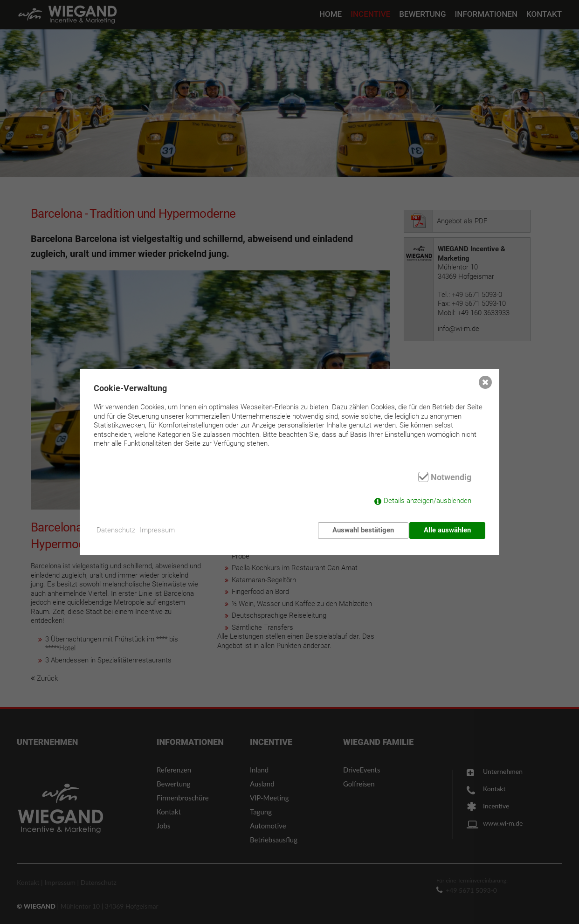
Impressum (164, 530)
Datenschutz (120, 530)
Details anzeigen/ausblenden (427, 503)
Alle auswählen (447, 530)
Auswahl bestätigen (361, 530)
